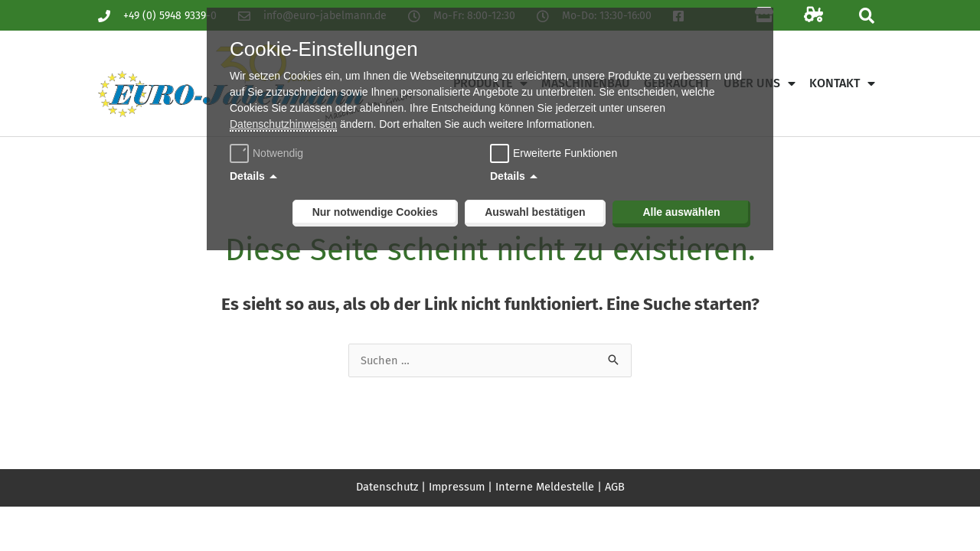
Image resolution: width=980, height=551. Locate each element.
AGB (617, 487)
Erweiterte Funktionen (565, 153)
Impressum (457, 487)
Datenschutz (385, 487)
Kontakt (842, 83)
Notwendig (268, 153)
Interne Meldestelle (547, 487)
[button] (866, 16)
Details (247, 176)
